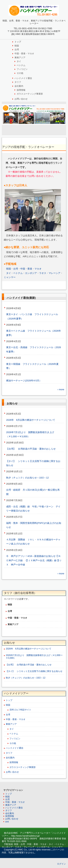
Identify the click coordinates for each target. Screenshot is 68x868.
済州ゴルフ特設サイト (20, 710)
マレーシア (54, 273)
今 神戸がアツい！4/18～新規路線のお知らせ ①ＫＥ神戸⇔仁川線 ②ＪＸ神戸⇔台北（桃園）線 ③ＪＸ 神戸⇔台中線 (34, 560)
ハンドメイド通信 (23, 78)
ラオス (43, 273)
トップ (18, 42)
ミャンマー (10, 277)
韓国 (17, 46)
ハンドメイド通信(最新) (21, 298)
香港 (30, 269)
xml (7, 822)
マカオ (38, 269)
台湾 (17, 50)
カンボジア (31, 273)
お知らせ (12, 403)
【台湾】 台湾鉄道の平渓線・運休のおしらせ (32, 449)
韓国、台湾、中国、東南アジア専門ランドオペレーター (34, 10)
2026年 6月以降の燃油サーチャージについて (31, 420)
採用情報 (21, 90)
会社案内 (19, 86)
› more (61, 389)
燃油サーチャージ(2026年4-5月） (24, 381)
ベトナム (21, 65)
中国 (23, 269)
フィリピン (22, 69)
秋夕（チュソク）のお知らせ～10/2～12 (29, 478)
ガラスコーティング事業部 (30, 94)
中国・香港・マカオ (24, 54)
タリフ (18, 82)
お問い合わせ (21, 99)
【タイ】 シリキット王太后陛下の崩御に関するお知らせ (34, 671)
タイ (19, 61)
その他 (20, 73)
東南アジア (20, 58)
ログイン (61, 864)
